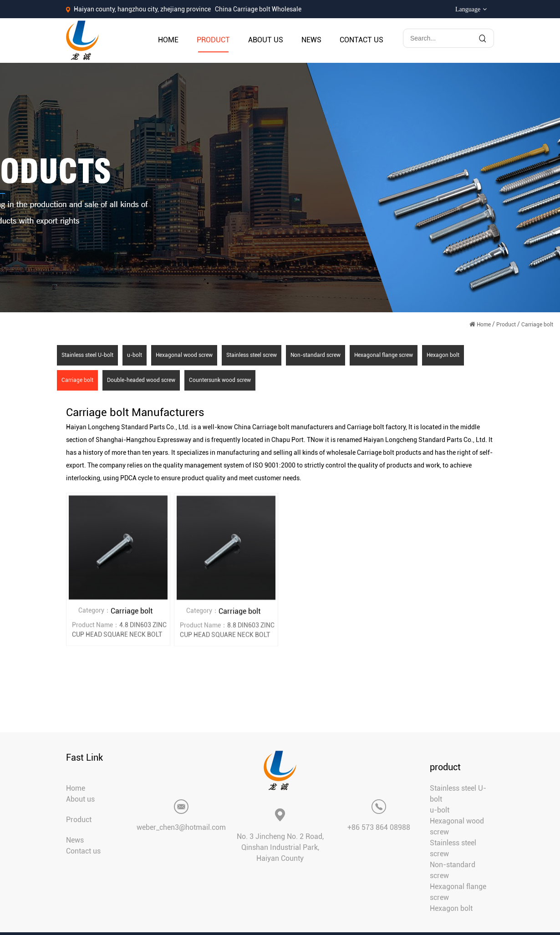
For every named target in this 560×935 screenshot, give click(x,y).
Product (213, 40)
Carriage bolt (77, 380)
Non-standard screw (316, 355)
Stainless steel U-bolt (87, 355)
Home (168, 40)
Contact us (361, 40)
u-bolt (135, 355)
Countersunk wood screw (220, 380)
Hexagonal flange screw (384, 355)
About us (266, 40)
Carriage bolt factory (376, 427)
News (311, 40)
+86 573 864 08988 (379, 827)
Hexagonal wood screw (184, 355)
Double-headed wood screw (141, 380)
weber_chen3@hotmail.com (181, 827)
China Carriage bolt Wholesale (258, 9)
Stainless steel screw (252, 355)
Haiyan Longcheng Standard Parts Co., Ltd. (128, 427)
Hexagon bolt (443, 355)
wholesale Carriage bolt (360, 452)
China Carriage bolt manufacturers (284, 427)
